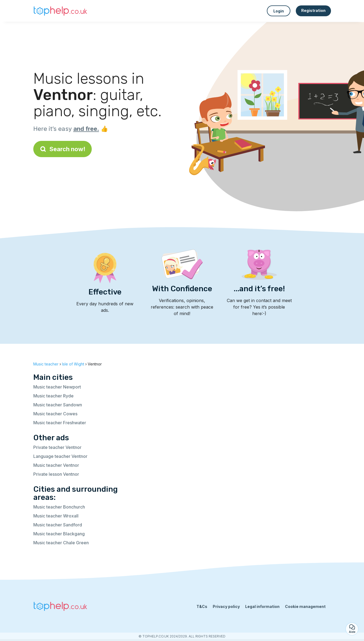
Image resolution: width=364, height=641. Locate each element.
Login (279, 11)
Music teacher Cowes (55, 414)
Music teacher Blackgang (59, 534)
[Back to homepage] (60, 11)
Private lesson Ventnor (56, 474)
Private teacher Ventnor (57, 447)
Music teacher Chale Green (61, 543)
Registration (313, 10)
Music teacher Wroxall (56, 516)
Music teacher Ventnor (56, 465)
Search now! (63, 149)
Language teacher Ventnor (60, 456)
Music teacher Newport (57, 387)
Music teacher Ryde (53, 396)
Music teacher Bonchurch (59, 507)
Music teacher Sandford (58, 525)
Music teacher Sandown (58, 405)
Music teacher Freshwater (60, 423)
